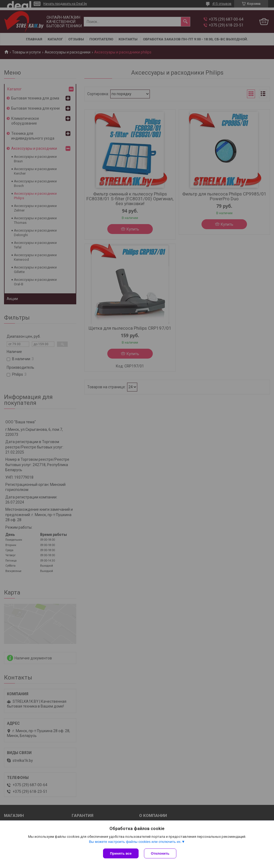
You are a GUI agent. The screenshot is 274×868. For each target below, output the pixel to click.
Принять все (121, 853)
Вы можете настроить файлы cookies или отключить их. (135, 842)
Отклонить (160, 853)
